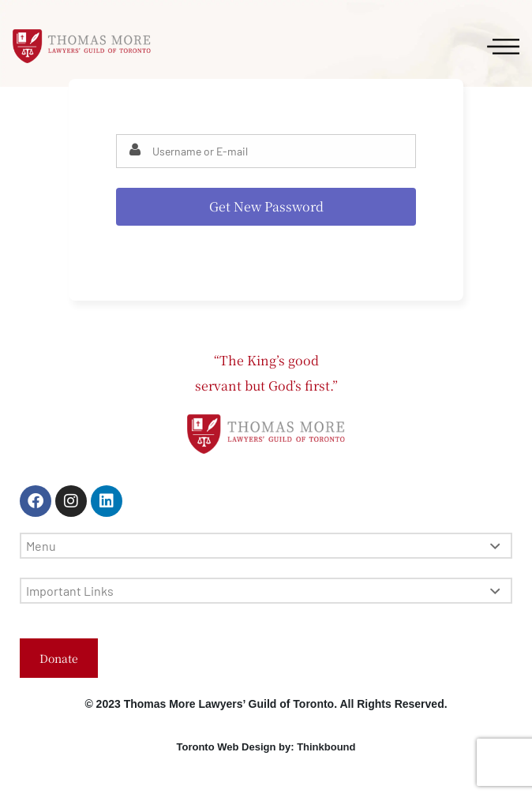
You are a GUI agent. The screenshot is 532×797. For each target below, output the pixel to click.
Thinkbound (326, 747)
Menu (263, 546)
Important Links (263, 591)
